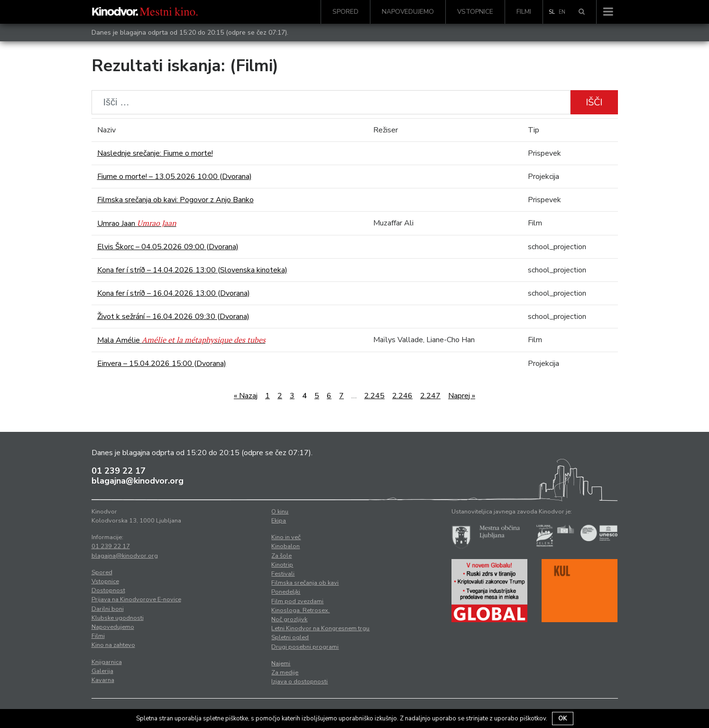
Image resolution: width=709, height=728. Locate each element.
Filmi (524, 12)
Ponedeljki (286, 592)
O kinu (280, 512)
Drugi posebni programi (305, 647)
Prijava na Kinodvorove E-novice (136, 599)
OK (563, 719)
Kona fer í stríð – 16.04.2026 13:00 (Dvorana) (174, 293)
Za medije (285, 672)
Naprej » (462, 396)
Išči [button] (594, 102)
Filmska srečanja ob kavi (305, 583)
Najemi (281, 663)
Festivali (283, 574)
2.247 (430, 396)
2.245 (374, 396)
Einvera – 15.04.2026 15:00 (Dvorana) (162, 364)
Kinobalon (285, 546)
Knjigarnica (107, 662)
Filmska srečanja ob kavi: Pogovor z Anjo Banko (175, 200)
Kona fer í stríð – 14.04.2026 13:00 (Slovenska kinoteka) (192, 270)
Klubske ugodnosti (118, 618)
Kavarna (103, 680)
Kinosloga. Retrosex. (300, 610)
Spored (345, 12)
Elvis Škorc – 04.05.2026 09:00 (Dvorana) (168, 247)
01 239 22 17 (119, 471)
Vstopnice (475, 12)
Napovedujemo (408, 12)
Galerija (102, 671)
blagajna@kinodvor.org (138, 481)
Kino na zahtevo (113, 645)
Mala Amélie (181, 340)
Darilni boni (108, 609)
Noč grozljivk (289, 619)
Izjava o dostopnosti (299, 681)
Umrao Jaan (137, 224)
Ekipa (279, 521)
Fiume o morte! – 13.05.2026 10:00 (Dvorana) (175, 177)
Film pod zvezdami (297, 601)
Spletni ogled (290, 637)
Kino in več (286, 537)
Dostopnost (108, 590)
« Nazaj (246, 396)
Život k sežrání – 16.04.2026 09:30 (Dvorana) (173, 317)
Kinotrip (282, 565)
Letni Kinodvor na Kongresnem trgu (320, 628)
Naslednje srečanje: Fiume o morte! (155, 153)
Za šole (281, 556)
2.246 (402, 396)
